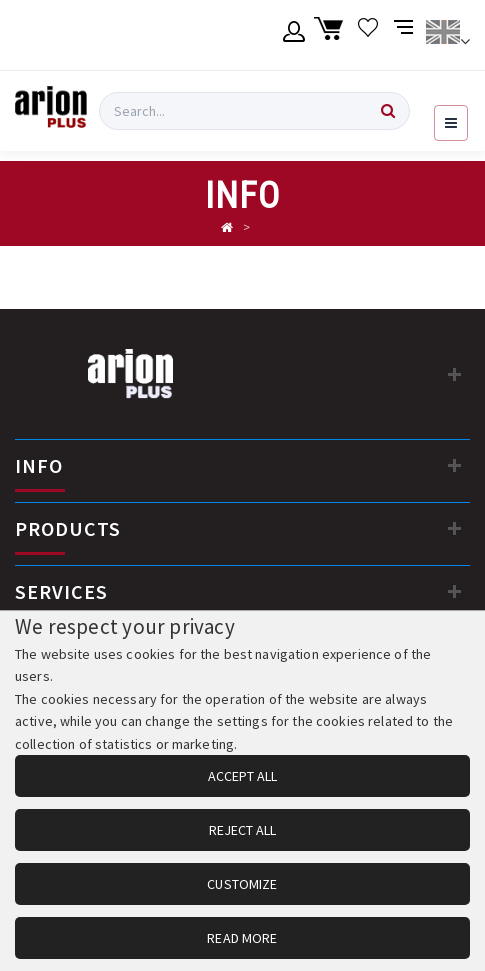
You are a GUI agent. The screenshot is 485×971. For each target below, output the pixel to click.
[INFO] (455, 465)
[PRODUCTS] (455, 528)
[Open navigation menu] (451, 123)
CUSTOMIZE (242, 884)
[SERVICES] (455, 591)
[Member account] (294, 35)
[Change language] (447, 35)
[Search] (388, 111)
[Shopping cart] (331, 35)
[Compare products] (405, 35)
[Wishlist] (368, 35)
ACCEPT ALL (242, 776)
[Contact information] (455, 374)
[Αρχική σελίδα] (227, 227)
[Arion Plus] (51, 111)
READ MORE (242, 938)
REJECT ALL (242, 830)
